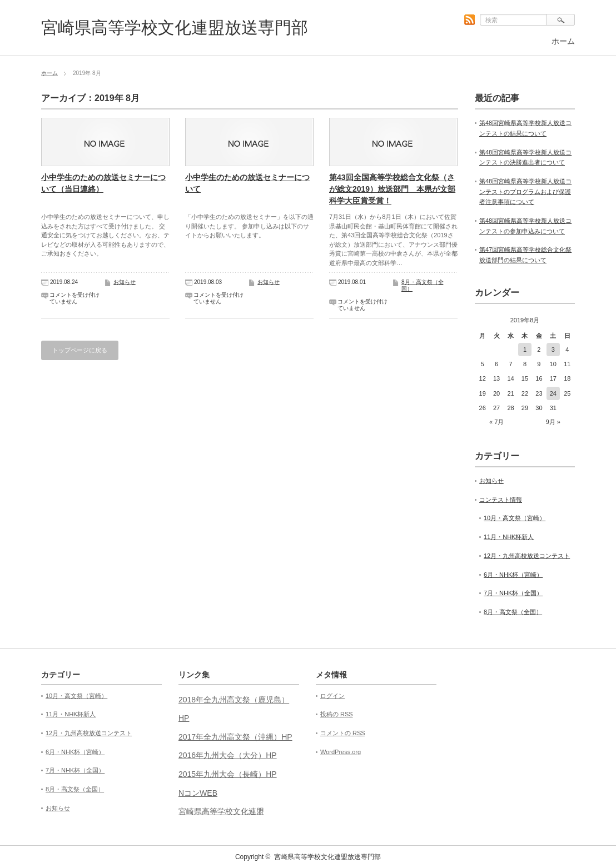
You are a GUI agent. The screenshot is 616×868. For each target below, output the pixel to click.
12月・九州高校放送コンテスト (527, 556)
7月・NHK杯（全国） (513, 593)
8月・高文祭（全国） (513, 612)
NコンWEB (198, 793)
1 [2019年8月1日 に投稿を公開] (525, 350)
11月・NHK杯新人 (509, 537)
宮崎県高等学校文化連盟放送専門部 (175, 28)
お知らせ (125, 282)
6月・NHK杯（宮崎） (513, 575)
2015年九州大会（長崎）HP (228, 774)
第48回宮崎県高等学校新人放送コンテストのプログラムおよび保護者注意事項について (525, 191)
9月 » (553, 422)
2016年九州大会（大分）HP (228, 755)
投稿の (337, 714)
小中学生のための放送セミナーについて (247, 183)
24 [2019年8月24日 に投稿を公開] (553, 393)
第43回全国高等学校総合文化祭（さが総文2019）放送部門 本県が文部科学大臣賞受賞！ (392, 189)
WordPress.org (341, 752)
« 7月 (496, 422)
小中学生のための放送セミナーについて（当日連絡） (103, 183)
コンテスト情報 (501, 500)
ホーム (563, 41)
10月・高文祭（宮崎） (515, 518)
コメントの (343, 733)
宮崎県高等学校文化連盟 (221, 811)
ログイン (332, 696)
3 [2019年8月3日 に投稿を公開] (553, 350)
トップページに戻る (80, 350)
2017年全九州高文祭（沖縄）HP (235, 737)
